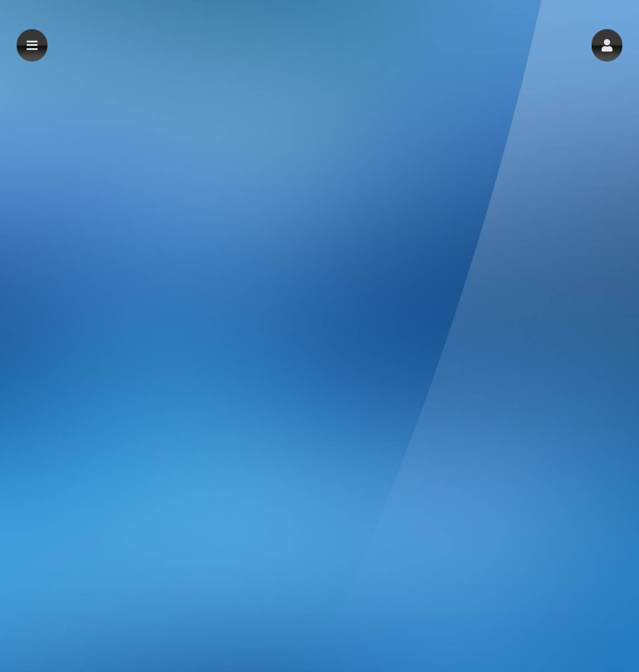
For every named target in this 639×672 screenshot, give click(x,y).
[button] (607, 45)
